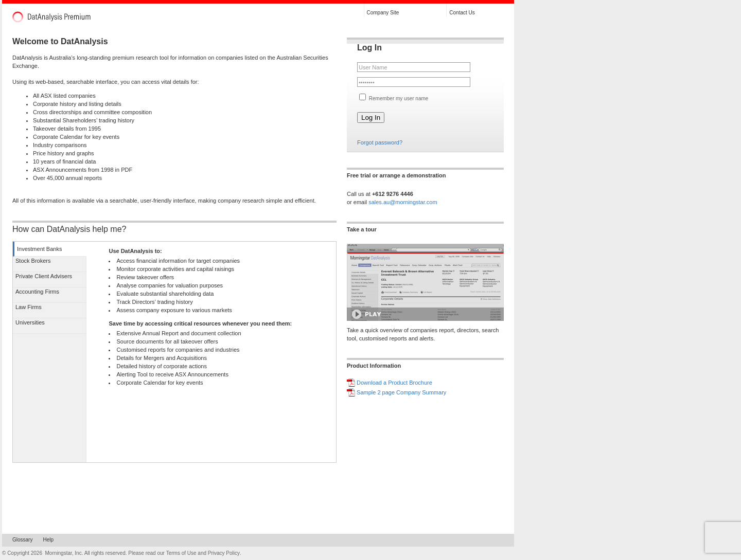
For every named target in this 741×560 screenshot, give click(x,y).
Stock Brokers (33, 261)
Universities (30, 322)
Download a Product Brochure (394, 383)
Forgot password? (380, 142)
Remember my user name (398, 98)
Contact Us (462, 13)
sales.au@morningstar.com (403, 202)
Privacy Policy (224, 553)
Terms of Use (181, 553)
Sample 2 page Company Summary (401, 392)
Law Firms (29, 307)
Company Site (383, 13)
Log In (371, 118)
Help (48, 540)
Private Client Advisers (44, 276)
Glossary (22, 540)
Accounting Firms (37, 292)
